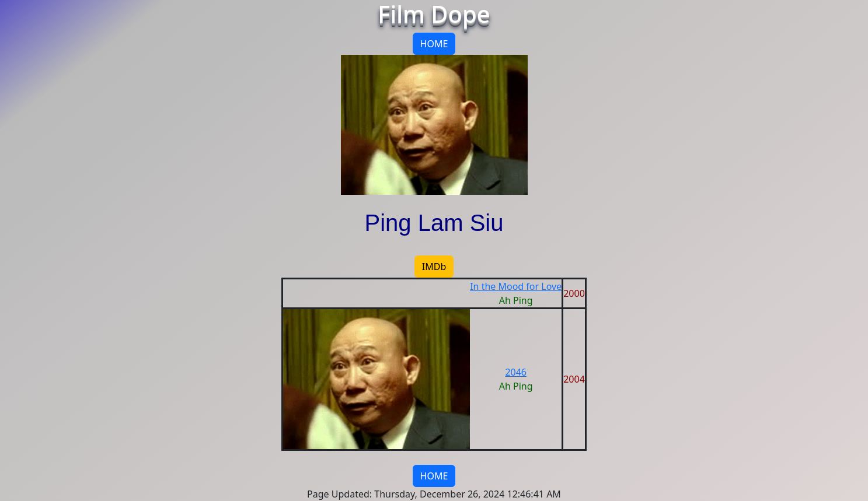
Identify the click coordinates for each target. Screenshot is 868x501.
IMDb (434, 267)
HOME (434, 44)
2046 (516, 372)
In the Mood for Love (516, 286)
